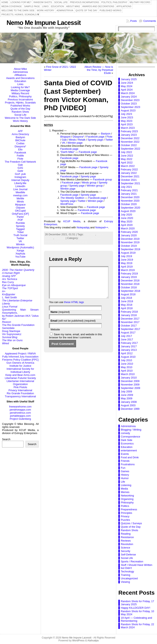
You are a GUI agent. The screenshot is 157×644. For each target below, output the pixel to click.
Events (125, 454)
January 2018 (129, 315)
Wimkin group (95, 186)
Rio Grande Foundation (20, 393)
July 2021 (126, 187)
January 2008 (129, 402)
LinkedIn (20, 186)
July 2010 (126, 360)
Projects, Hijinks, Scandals (20, 103)
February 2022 (129, 169)
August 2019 (128, 253)
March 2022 (128, 166)
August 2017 (128, 333)
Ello (20, 149)
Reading (126, 534)
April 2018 (127, 308)
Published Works (20, 106)
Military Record (20, 93)
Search (6, 439)
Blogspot (65, 137)
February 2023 (129, 131)
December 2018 (130, 280)
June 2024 (127, 83)
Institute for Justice (20, 366)
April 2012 (127, 353)
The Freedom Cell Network (20, 162)
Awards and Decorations (20, 78)
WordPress (67, 204)
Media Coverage (20, 90)
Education (20, 81)
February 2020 (129, 232)
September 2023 (131, 107)
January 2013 (129, 350)
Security (126, 551)
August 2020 (128, 211)
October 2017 (129, 326)
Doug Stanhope (11, 331)
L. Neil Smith (10, 297)
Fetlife (20, 156)
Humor (125, 478)
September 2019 (131, 249)
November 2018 (130, 284)
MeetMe (20, 192)
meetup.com (20, 195)
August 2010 (128, 357)
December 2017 (130, 319)
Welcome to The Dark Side (20, 118)
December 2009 (130, 381)
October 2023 (129, 104)
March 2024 (128, 93)
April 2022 (127, 163)
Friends (125, 461)
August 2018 (128, 294)
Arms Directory (20, 134)
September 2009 (131, 388)
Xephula (20, 254)
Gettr (20, 171)
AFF (20, 131)
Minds (20, 202)
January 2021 (129, 194)
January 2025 (129, 79)
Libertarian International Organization (20, 383)
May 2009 (127, 398)
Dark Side (127, 440)
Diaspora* (20, 146)
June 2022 (127, 156)
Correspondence (131, 437)
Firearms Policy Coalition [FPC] (20, 360)
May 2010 (127, 367)
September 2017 (131, 329)
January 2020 (129, 235)
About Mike (20, 69)
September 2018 (131, 291)
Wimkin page (75, 143)
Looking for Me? (20, 87)
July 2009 (126, 391)
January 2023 (129, 135)
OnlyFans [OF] (20, 214)
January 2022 (129, 173)
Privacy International (20, 390)
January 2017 (129, 346)
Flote (20, 159)
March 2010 (128, 374)
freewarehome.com (20, 407)
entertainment (129, 450)
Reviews (126, 541)
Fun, (65, 242)
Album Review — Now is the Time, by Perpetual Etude (99, 70)
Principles (126, 513)
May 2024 (127, 86)
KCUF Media (72, 221)
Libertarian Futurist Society (20, 378)
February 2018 (129, 312)
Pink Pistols (20, 387)
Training (126, 575)
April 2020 (127, 225)
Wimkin (20, 244)
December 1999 (130, 409)
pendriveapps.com (20, 410)
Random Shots (20, 112)
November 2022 (130, 142)
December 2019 (130, 239)
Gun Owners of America (20, 363)
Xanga (20, 250)
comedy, (84, 238)
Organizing (127, 499)
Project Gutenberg (20, 419)
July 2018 (126, 298)
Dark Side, (96, 238)
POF (20, 220)
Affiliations (20, 75)
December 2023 (130, 100)
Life (123, 482)
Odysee (20, 208)
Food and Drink (130, 457)
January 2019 (129, 277)
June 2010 (127, 364)
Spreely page (95, 140)
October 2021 (129, 180)
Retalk (82, 140)
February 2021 (129, 190)
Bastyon (20, 137)
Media (124, 489)
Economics (127, 444)
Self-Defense (128, 555)
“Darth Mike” (67, 152)
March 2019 (128, 270)
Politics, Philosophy (20, 96)
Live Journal (20, 189)
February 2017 (129, 343)
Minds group (89, 183)
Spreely (20, 226)
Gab (20, 165)
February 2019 (129, 274)
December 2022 (130, 138)
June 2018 (127, 301)
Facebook (20, 153)
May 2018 (127, 305)
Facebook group (102, 179)
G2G (20, 168)
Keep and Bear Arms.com (20, 375)
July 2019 (126, 256)
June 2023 (127, 117)
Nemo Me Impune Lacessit (44, 23)
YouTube (20, 257)
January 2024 (129, 97)
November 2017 (130, 322)
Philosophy (127, 502)
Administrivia (20, 72)
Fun (123, 468)
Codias (20, 143)
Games (125, 471)
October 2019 (129, 246)
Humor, (73, 242)
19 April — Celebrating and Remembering (136, 619)
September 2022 (131, 149)
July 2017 (126, 336)
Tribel (20, 232)
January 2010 (129, 378)
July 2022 (126, 152)
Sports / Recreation (132, 561)
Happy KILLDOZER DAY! (136, 608)
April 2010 (127, 371)
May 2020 (127, 222)
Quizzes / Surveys (131, 523)
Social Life (20, 115)
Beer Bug (90, 234)
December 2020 (130, 197)
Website (55, 336)
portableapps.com (20, 416)
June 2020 (127, 218)
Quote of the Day (20, 109)
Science (126, 548)
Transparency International (20, 396)
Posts (133, 21)
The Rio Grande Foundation (18, 325)
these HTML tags (74, 308)
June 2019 (127, 260)
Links (20, 84)
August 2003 (128, 405)
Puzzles (125, 520)
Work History (20, 121)
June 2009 (127, 395)
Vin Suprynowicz (12, 334)
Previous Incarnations (20, 99)
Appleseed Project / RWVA (20, 354)
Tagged (20, 229)
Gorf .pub (20, 174)
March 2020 (128, 228)
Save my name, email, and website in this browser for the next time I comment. (76, 342)
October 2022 (129, 145)
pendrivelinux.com (20, 413)
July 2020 (126, 215)
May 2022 (127, 159)
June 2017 (127, 339)
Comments (150, 21)
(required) (60, 318)
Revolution (127, 544)
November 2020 (130, 201)
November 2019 (130, 242)
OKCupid (20, 211)
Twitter (20, 238)
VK (20, 241)
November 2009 (130, 385)
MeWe (20, 198)
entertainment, (54, 242)
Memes (125, 492)
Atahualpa (93, 641)
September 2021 (131, 183)
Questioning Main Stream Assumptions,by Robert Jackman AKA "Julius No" (20, 314)
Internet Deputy (20, 180)
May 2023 (127, 121)
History (125, 475)
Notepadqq (83, 227)
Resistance (127, 537)
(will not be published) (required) (73, 327)
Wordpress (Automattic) (20, 247)
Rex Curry (8, 282)
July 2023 (126, 114)
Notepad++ (102, 227)
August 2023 (128, 110)
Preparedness (129, 509)
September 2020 (131, 208)
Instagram (20, 177)
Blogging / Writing (131, 430)
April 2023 (127, 124)
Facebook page (95, 137)
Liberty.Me (20, 183)
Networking (127, 496)
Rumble (20, 223)
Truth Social (20, 235)
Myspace (20, 205)
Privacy (125, 516)
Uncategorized (129, 578)
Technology (127, 571)
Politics (125, 506)
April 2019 (127, 267)
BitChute (20, 140)
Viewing (82, 242)
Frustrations (128, 464)
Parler (20, 217)
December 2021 (130, 176)
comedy (125, 433)
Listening (126, 485)
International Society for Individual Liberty (20, 370)
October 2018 (129, 287)
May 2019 (127, 263)
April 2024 (127, 90)
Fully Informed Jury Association (20, 357)
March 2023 (128, 128)
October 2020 (129, 204)
